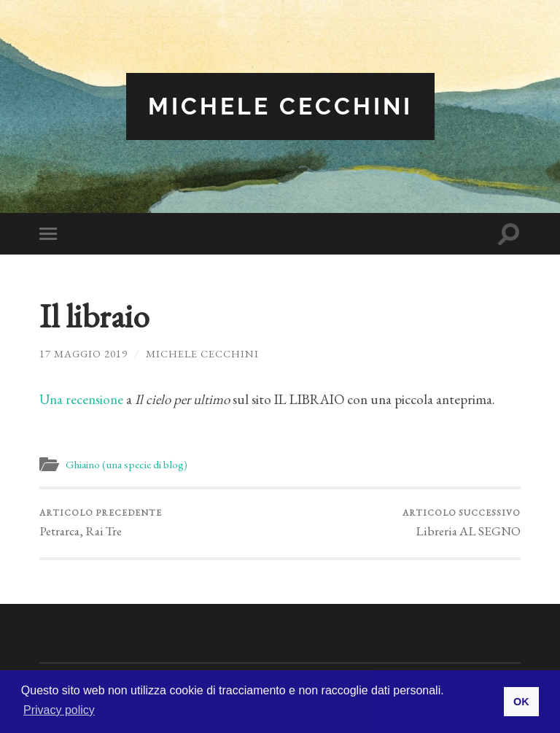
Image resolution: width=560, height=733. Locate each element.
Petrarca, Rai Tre (101, 523)
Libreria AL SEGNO (462, 523)
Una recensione (83, 399)
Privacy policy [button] (59, 710)
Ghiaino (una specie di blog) (127, 465)
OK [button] (521, 702)
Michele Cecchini (280, 106)
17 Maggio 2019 (83, 353)
